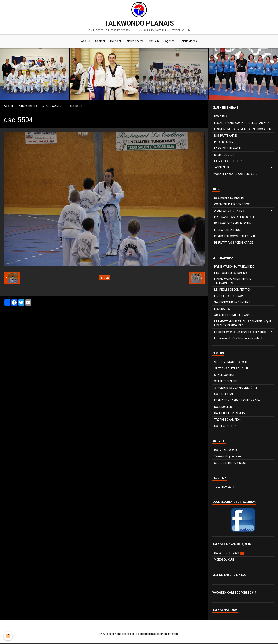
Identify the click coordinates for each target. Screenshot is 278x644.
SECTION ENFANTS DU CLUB (231, 363)
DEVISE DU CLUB (224, 155)
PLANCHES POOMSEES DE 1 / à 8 (235, 237)
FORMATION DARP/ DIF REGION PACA (237, 401)
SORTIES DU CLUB (225, 427)
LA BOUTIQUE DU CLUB (228, 162)
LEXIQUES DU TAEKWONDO (231, 297)
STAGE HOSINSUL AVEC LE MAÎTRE (236, 388)
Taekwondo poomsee (227, 457)
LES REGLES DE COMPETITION (233, 290)
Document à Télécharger (229, 198)
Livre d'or (115, 41)
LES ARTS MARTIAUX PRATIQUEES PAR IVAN (242, 123)
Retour (104, 278)
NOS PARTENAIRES (226, 136)
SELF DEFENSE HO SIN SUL (230, 463)
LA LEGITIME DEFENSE (228, 230)
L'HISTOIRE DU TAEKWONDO (231, 274)
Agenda (171, 41)
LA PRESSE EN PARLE (227, 149)
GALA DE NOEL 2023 (229, 554)
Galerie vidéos (190, 41)
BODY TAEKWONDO (226, 451)
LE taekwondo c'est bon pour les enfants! (239, 339)
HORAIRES (221, 117)
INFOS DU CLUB (224, 143)
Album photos (135, 41)
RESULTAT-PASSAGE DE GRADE (234, 243)
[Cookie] (8, 636)
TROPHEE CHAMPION (227, 420)
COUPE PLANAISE (225, 395)
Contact (99, 41)
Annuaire (155, 41)
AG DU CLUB (222, 168)
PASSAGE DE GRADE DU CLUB (233, 224)
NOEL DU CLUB (223, 407)
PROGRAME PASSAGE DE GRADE (235, 218)
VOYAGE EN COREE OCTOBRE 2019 (236, 174)
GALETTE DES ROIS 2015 (230, 414)
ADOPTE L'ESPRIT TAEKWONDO (234, 316)
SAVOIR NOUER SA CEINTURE (232, 303)
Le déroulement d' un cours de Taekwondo (240, 332)
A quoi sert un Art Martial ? (230, 211)
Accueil (84, 41)
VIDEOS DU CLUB (224, 560)
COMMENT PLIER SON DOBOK (232, 205)
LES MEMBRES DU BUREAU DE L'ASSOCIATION (243, 130)
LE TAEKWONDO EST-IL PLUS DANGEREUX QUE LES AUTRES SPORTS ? (243, 324)
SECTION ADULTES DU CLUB (231, 369)
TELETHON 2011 (224, 487)
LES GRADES (222, 309)
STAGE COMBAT (53, 106)
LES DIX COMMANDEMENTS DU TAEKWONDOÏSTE (233, 282)
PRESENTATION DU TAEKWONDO (234, 267)
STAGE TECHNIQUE (226, 382)
